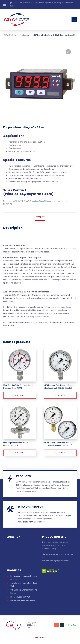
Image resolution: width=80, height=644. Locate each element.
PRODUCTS (24, 476)
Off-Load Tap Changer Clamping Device (24, 591)
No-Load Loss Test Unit (20, 597)
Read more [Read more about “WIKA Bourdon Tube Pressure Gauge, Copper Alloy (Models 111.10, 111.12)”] (60, 453)
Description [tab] (40, 217)
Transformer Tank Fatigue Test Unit (24, 585)
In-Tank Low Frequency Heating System (24, 578)
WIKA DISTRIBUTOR (31, 507)
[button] (68, 52)
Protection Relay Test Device (23, 601)
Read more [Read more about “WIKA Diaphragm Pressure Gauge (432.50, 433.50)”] (20, 453)
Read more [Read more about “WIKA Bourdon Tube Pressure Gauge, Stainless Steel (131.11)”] (20, 395)
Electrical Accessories (59, 201)
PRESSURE (8, 204)
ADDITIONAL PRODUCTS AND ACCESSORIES (31, 201)
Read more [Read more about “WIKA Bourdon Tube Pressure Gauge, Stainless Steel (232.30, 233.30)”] (60, 395)
